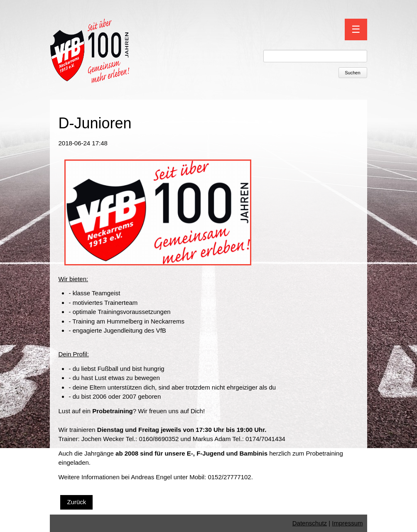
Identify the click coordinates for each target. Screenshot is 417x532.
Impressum (347, 523)
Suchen (352, 73)
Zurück (76, 502)
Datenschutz (310, 523)
